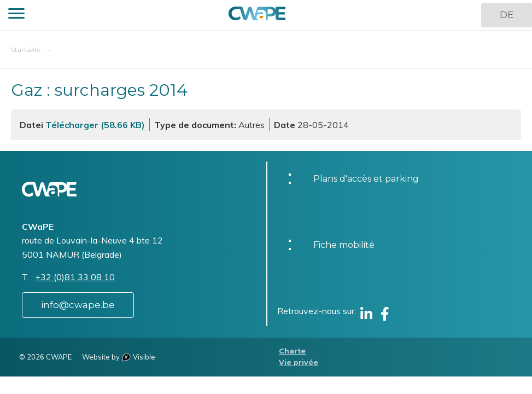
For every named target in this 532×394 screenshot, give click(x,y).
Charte (292, 351)
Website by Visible (119, 357)
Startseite (26, 50)
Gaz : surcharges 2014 (99, 90)
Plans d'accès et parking (366, 179)
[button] (16, 15)
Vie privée (299, 363)
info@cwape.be (78, 305)
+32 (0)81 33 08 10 (75, 277)
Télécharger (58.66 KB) (95, 125)
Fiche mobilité (344, 245)
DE (507, 15)
